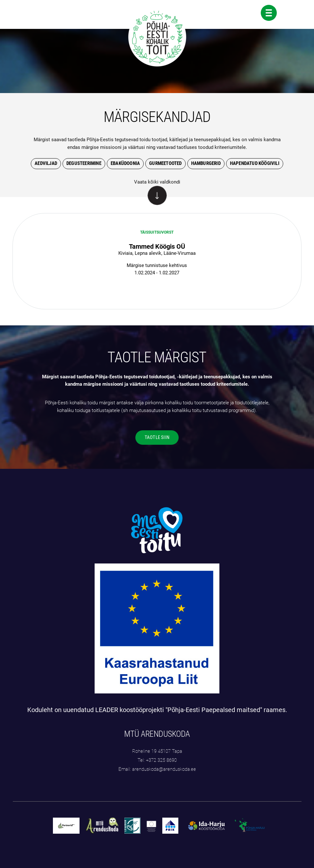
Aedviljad (46, 163)
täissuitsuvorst (157, 232)
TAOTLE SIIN (157, 437)
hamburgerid (206, 163)
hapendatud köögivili (255, 163)
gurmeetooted (165, 163)
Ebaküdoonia (125, 163)
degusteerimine (84, 163)
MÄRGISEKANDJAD (157, 117)
